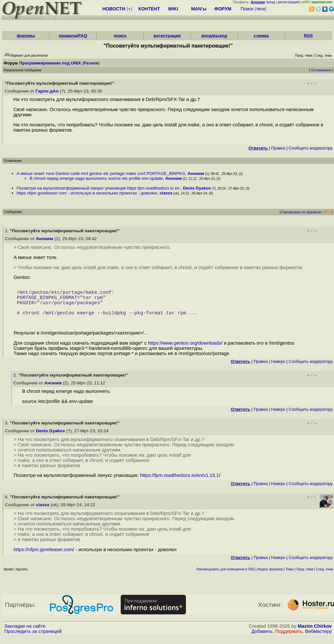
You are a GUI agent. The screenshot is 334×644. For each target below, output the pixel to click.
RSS (308, 36)
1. (7, 231)
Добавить (262, 638)
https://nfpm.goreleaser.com (43, 556)
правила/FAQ (73, 36)
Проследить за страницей (33, 638)
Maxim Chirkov (315, 633)
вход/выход (214, 36)
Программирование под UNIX (50, 63)
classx (166, 193)
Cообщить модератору (311, 148)
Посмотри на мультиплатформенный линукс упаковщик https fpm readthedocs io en (99, 188)
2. (16, 382)
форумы (26, 36)
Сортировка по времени (301, 212)
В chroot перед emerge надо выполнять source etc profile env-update (96, 178)
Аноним (196, 173)
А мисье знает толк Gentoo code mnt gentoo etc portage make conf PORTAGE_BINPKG (101, 173)
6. (7, 503)
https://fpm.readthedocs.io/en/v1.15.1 (179, 482)
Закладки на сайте (25, 633)
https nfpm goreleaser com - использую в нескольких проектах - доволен (87, 193)
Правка (278, 148)
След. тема (325, 576)
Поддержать (289, 638)
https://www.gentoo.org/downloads (185, 350)
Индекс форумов (270, 576)
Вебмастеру (319, 638)
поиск (120, 36)
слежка (261, 36)
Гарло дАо (47, 91)
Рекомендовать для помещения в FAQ (226, 576)
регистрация (288, 2)
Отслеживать (321, 70)
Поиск (247, 9)
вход (271, 2)
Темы (289, 576)
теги (260, 9)
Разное (91, 63)
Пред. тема (305, 576)
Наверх (278, 368)
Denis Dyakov (197, 188)
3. (7, 429)
